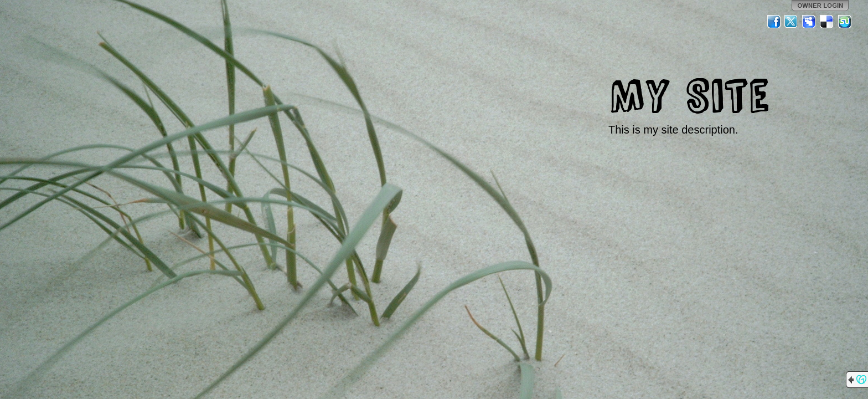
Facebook (774, 22)
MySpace (809, 22)
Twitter (792, 22)
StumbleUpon (845, 22)
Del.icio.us (827, 22)
